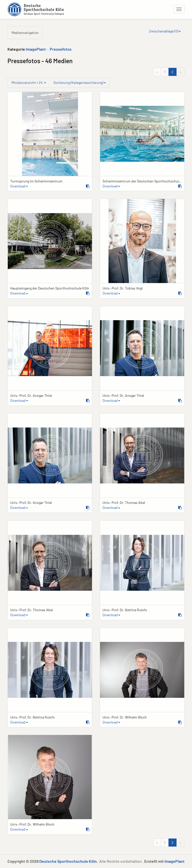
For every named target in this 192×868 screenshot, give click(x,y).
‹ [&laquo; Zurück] (157, 72)
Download (19, 186)
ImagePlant (36, 49)
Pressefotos (61, 49)
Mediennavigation (25, 33)
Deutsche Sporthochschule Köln (68, 861)
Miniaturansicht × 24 (29, 82)
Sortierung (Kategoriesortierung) (80, 82)
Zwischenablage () (165, 31)
